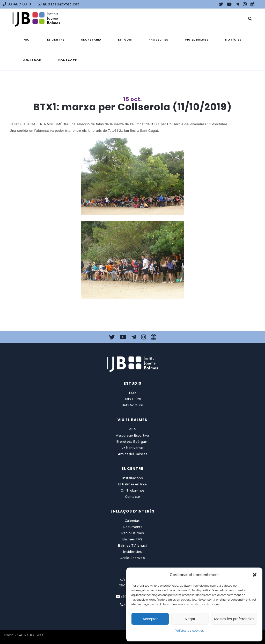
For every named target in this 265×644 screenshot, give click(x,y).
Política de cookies (189, 630)
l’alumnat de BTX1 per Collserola (157, 124)
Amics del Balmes (132, 454)
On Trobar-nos (133, 490)
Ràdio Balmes (132, 533)
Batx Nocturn (132, 405)
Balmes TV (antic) (132, 545)
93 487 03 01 (18, 4)
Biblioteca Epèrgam (132, 442)
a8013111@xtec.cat (58, 4)
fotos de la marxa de (113, 124)
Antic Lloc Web (132, 558)
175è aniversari (132, 448)
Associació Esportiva (132, 435)
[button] (255, 575)
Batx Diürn (132, 399)
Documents (133, 527)
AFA (132, 429)
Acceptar (150, 619)
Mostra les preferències (234, 619)
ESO (133, 393)
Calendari (132, 521)
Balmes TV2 (132, 539)
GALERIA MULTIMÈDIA (50, 124)
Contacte (133, 497)
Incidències (132, 552)
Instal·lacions (132, 478)
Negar (190, 619)
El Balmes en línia (132, 484)
